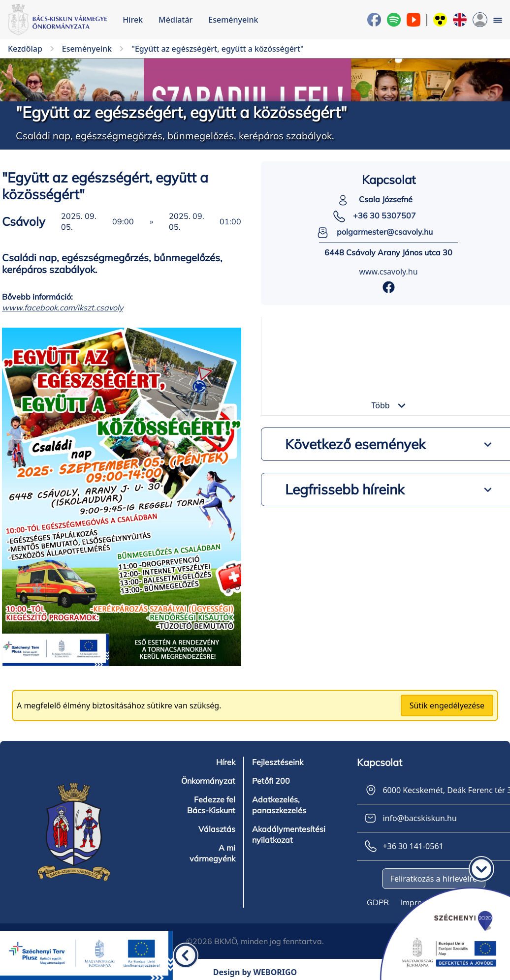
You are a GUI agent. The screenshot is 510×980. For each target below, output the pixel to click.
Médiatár (175, 20)
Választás (217, 829)
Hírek (133, 20)
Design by (255, 972)
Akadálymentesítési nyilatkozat (289, 834)
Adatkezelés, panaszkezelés (279, 805)
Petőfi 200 (271, 781)
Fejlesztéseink (278, 762)
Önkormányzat (208, 781)
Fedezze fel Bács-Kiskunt (211, 805)
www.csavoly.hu (388, 272)
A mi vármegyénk (212, 853)
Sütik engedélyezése (447, 705)
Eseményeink (233, 20)
